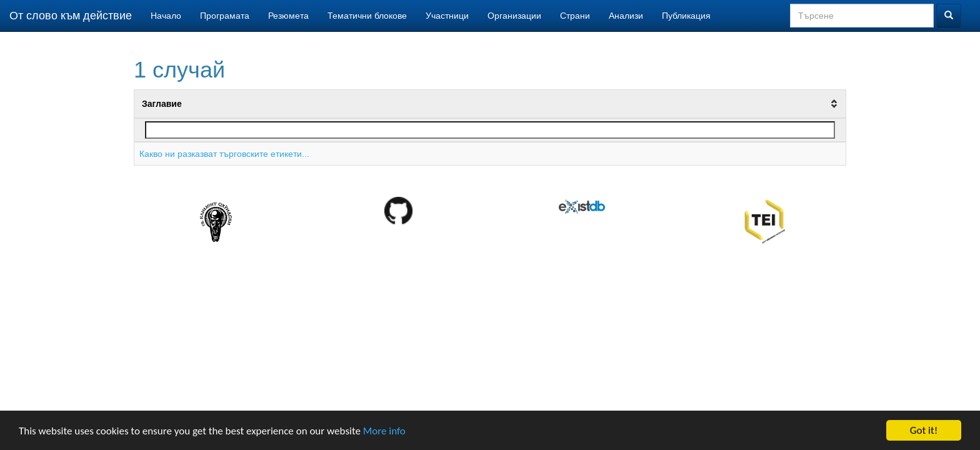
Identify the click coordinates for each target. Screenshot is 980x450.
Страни (575, 16)
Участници (447, 16)
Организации (514, 16)
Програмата (225, 16)
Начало (166, 16)
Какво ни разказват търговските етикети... (224, 154)
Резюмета (288, 16)
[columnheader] (490, 104)
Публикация (686, 16)
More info (384, 432)
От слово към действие (71, 16)
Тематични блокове (367, 16)
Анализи (626, 16)
